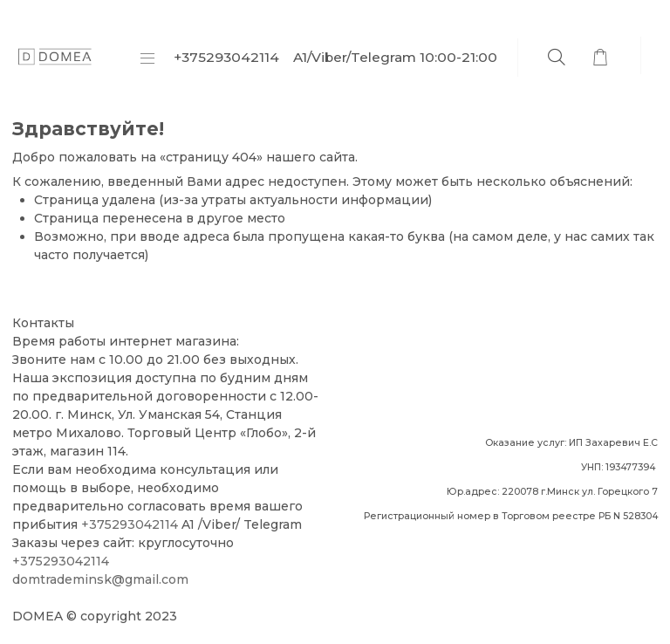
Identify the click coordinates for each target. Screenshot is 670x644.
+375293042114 (130, 524)
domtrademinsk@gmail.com (100, 579)
